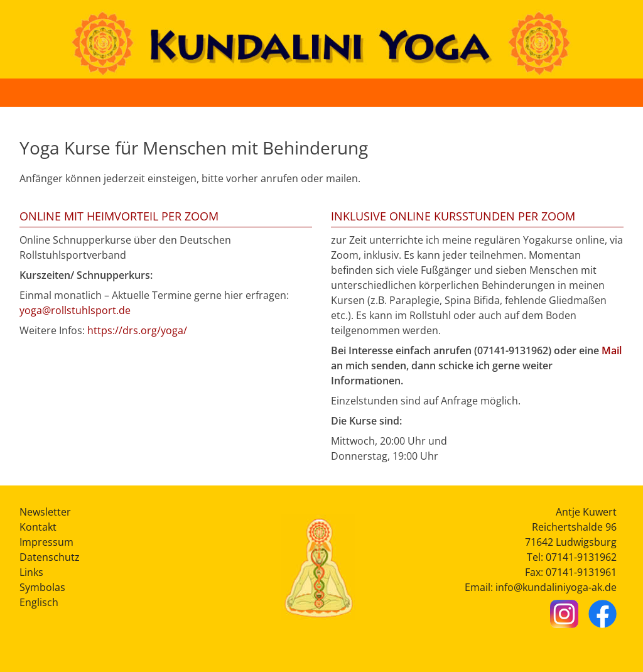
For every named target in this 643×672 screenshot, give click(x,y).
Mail (612, 350)
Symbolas (42, 587)
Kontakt (38, 527)
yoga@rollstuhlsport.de (75, 310)
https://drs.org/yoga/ (137, 330)
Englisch (39, 602)
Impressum (46, 542)
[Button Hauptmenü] (620, 92)
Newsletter (45, 512)
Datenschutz (50, 557)
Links (31, 572)
